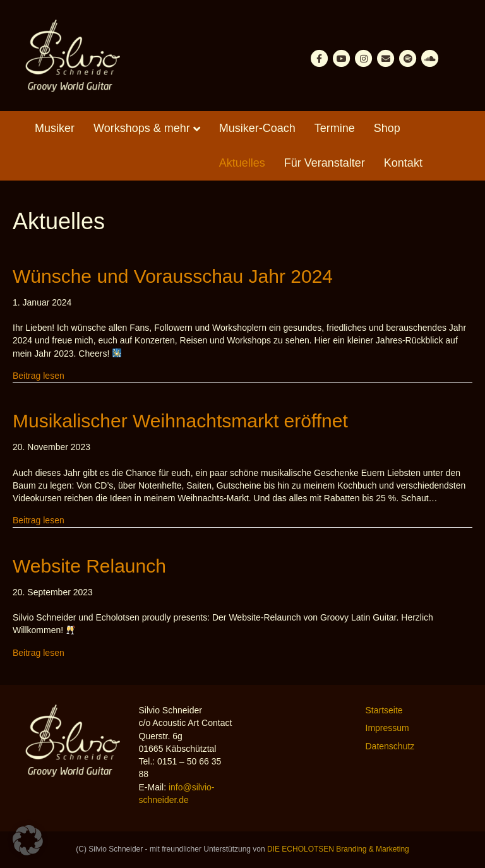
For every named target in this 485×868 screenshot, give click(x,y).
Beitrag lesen (39, 375)
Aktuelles (242, 163)
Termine (335, 128)
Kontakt (403, 163)
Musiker (55, 128)
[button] (28, 840)
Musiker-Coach (257, 128)
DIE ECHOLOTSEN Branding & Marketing (338, 849)
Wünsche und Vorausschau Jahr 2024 (173, 276)
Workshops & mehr (142, 128)
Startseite (384, 710)
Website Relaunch (89, 566)
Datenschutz (390, 746)
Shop (387, 128)
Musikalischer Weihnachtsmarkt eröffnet (180, 421)
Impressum (387, 728)
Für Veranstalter (325, 163)
